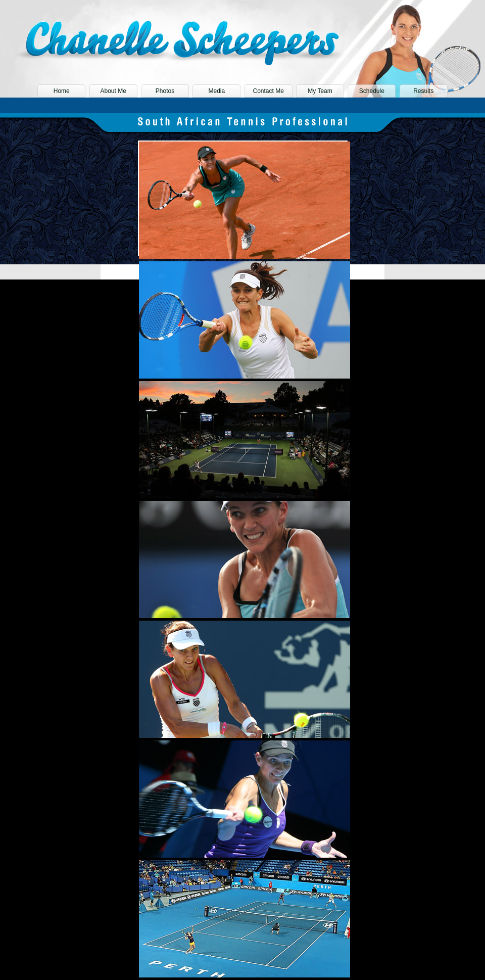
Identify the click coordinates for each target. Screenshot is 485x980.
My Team (320, 91)
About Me (113, 91)
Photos (165, 91)
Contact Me (268, 91)
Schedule (372, 91)
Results (423, 91)
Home (62, 91)
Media (216, 91)
